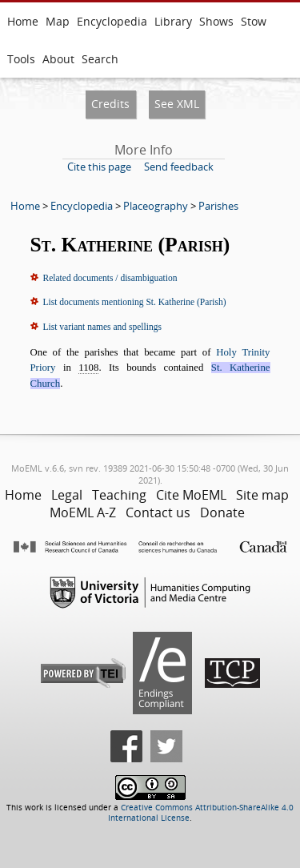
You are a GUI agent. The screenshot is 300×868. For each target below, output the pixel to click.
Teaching (119, 495)
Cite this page (99, 167)
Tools (21, 59)
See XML (177, 104)
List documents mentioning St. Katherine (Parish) (135, 302)
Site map (262, 495)
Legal (67, 495)
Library (173, 21)
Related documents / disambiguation (110, 278)
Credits (110, 104)
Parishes (218, 206)
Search (100, 59)
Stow (254, 21)
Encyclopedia (112, 21)
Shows (216, 21)
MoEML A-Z (83, 512)
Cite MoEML (191, 495)
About (58, 59)
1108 (88, 368)
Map (58, 21)
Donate (222, 512)
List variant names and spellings (102, 327)
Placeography (156, 206)
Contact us (158, 512)
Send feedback (179, 167)
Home (23, 21)
